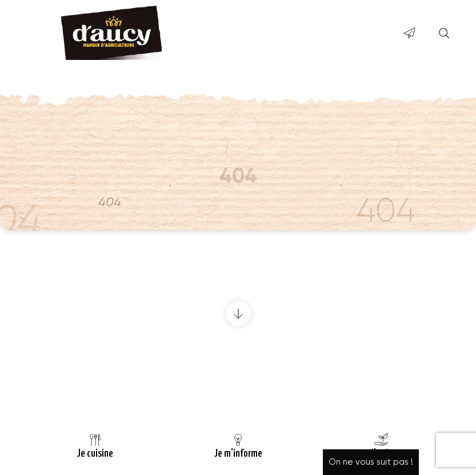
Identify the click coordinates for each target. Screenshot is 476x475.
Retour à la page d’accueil (238, 392)
